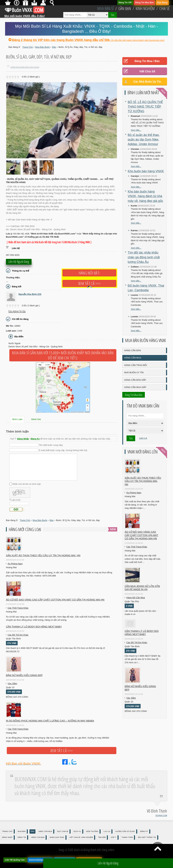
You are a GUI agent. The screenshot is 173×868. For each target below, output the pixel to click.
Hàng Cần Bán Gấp (135, 380)
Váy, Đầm (12, 684)
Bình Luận (17, 419)
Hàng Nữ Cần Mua (136, 598)
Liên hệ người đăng (19, 262)
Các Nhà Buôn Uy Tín (147, 82)
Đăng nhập (7, 837)
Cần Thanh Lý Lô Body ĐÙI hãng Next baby (34, 627)
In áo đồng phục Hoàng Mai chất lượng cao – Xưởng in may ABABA (50, 721)
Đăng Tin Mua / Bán (147, 61)
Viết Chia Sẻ (147, 71)
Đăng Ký (35, 439)
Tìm (113, 15)
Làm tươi (16, 500)
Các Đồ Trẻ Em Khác (18, 635)
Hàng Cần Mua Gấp (135, 387)
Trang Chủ (7, 831)
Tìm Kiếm (102, 837)
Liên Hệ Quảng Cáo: (15, 860)
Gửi (16, 509)
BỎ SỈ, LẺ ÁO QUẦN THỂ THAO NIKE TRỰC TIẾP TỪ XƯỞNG (145, 107)
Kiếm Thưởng (92, 831)
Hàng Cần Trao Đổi (136, 365)
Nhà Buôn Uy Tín (134, 372)
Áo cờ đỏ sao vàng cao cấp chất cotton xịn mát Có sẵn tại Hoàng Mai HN (55, 600)
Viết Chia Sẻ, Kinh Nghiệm (81, 837)
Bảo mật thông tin (147, 837)
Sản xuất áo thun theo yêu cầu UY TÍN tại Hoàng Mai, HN (43, 555)
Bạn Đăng (162, 3)
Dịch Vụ (77, 831)
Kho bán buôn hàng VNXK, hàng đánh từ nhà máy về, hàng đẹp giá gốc (145, 196)
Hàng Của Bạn (38, 837)
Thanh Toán (127, 837)
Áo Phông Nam (15, 564)
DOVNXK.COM (161, 816)
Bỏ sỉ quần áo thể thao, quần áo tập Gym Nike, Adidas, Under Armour (144, 140)
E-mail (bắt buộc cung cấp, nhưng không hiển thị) (63, 450)
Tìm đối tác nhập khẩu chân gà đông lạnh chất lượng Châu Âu (144, 257)
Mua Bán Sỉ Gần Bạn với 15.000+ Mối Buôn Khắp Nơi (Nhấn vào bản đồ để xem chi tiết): (63, 355)
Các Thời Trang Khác (18, 608)
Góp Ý (114, 837)
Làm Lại (143, 438)
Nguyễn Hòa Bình (30, 294)
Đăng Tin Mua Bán (145, 3)
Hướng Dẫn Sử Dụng (125, 831)
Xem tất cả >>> (89, 283)
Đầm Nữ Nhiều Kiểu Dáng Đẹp (24, 675)
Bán (32, 831)
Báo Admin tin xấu (17, 311)
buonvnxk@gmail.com (40, 860)
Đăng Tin (22, 837)
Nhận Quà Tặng (57, 837)
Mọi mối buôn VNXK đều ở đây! (25, 15)
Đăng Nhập (23, 439)
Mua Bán (22, 831)
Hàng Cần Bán (132, 350)
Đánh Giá (36, 419)
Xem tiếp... (136, 130)
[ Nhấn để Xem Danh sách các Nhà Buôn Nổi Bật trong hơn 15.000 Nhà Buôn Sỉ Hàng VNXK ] (49, 242)
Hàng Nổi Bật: (89, 273)
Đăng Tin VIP (125, 3)
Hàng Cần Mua (133, 358)
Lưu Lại (107, 831)
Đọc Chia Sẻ (63, 831)
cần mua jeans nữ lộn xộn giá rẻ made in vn (142, 588)
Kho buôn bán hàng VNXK (146, 171)
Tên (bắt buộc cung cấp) (51, 445)
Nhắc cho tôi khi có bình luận (27, 484)
